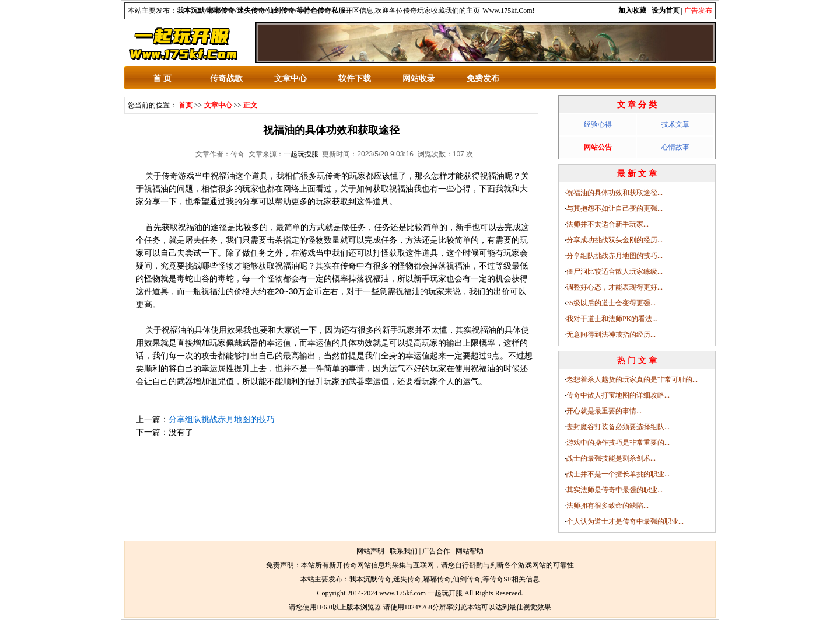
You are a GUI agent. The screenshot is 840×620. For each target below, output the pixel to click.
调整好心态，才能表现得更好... (615, 287)
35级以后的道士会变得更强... (611, 303)
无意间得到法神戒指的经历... (611, 335)
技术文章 (675, 124)
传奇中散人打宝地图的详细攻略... (618, 395)
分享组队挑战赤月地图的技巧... (615, 256)
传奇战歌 (226, 79)
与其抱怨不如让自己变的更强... (615, 208)
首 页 (162, 79)
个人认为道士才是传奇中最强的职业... (625, 521)
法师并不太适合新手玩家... (608, 224)
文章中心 (290, 79)
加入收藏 (632, 11)
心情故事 (675, 147)
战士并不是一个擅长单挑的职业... (618, 474)
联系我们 (404, 551)
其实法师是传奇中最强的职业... (615, 490)
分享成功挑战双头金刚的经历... (615, 240)
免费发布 (483, 79)
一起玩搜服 (301, 154)
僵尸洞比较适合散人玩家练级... (615, 271)
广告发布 (698, 11)
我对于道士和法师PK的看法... (612, 319)
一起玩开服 (445, 593)
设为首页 (666, 11)
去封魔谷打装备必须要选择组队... (618, 427)
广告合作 (436, 551)
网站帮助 (470, 551)
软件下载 (355, 79)
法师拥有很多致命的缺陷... (608, 506)
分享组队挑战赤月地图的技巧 (222, 419)
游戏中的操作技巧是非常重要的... (618, 443)
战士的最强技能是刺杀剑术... (611, 458)
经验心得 (598, 124)
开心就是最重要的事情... (604, 411)
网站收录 (419, 79)
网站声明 (370, 551)
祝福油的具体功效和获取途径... (615, 193)
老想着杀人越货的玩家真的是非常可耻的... (632, 379)
